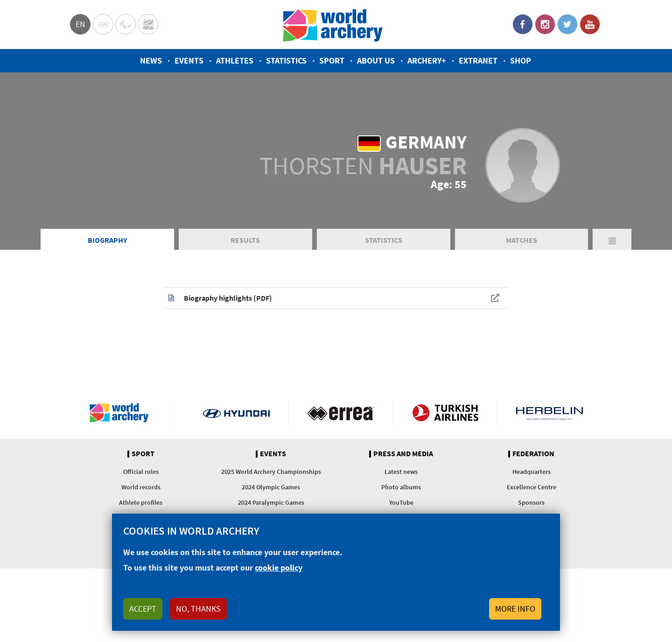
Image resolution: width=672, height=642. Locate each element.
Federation (533, 454)
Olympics (103, 24)
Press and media (403, 454)
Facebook (523, 24)
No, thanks (198, 609)
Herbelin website (549, 413)
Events (189, 60)
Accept (143, 609)
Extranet (478, 60)
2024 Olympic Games (271, 487)
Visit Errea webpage (341, 413)
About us (376, 60)
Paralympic (126, 24)
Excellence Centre (532, 487)
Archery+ (427, 60)
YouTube (590, 24)
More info (515, 609)
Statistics (286, 60)
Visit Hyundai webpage (236, 413)
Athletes (235, 60)
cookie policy (279, 568)
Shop (521, 60)
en (80, 24)
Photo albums (401, 487)
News (151, 60)
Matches (521, 240)
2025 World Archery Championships (271, 472)
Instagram (545, 24)
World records (141, 487)
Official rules (141, 472)
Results (245, 240)
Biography (107, 240)
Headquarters (532, 472)
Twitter (567, 24)
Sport (332, 60)
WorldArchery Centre (148, 24)
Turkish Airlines (445, 413)
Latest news (401, 472)
